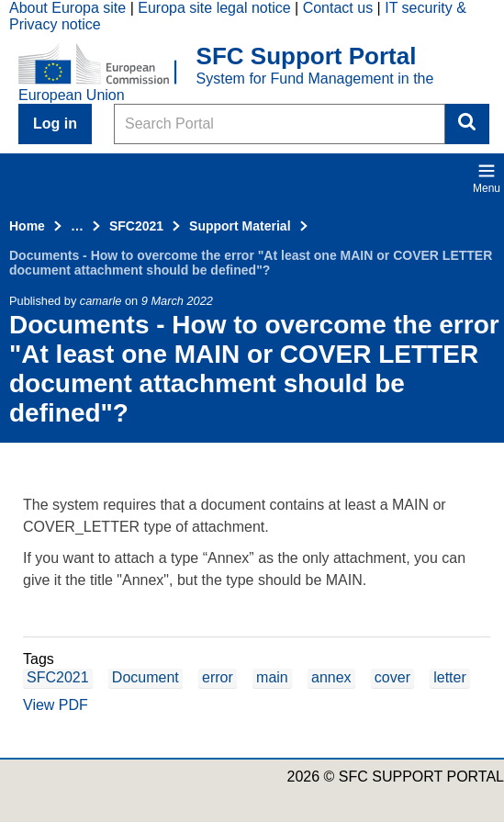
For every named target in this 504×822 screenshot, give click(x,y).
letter (450, 677)
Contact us (338, 8)
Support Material (240, 226)
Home (27, 226)
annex (331, 677)
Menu (487, 178)
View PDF (56, 705)
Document (146, 677)
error (218, 677)
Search (467, 124)
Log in (55, 124)
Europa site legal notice (214, 8)
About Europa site (67, 8)
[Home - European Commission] (107, 65)
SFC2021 (136, 226)
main (272, 677)
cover (392, 677)
